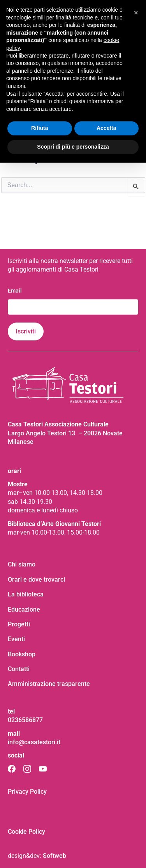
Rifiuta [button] (40, 128)
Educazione (24, 609)
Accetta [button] (106, 128)
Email (15, 291)
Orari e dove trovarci (36, 580)
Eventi (16, 639)
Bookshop (22, 654)
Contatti (19, 669)
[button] (136, 12)
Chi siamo (22, 564)
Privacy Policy (27, 792)
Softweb (55, 856)
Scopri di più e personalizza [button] (73, 147)
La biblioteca (26, 594)
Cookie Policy (26, 832)
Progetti (19, 624)
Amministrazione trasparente (49, 684)
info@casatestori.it (34, 742)
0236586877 (25, 720)
